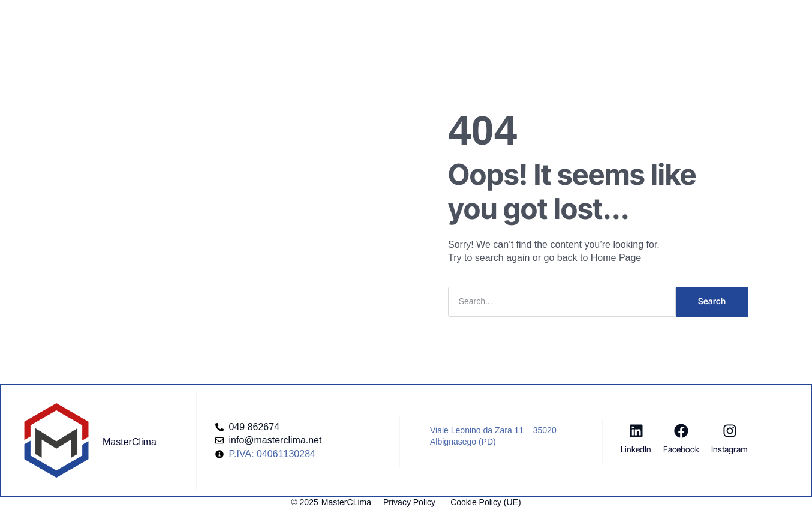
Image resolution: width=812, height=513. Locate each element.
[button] (671, 15)
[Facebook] (681, 431)
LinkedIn (636, 449)
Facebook (681, 449)
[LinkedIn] (636, 431)
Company (364, 20)
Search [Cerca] (712, 301)
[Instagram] (730, 431)
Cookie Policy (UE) (485, 502)
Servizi (311, 20)
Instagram (730, 449)
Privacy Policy (409, 502)
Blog (413, 20)
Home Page (616, 258)
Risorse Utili (466, 20)
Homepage (255, 20)
